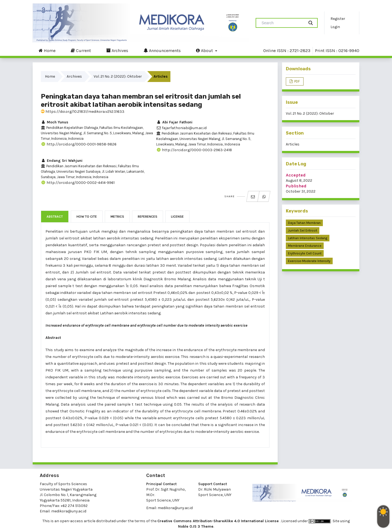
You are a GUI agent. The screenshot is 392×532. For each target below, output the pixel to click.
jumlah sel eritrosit (303, 230)
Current (81, 50)
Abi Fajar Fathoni (174, 122)
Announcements (162, 50)
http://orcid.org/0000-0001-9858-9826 (79, 144)
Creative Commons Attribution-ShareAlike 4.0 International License (219, 521)
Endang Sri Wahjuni (62, 161)
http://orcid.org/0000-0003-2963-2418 (194, 150)
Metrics (117, 217)
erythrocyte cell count (305, 253)
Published (296, 186)
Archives (117, 50)
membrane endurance (305, 246)
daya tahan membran (304, 223)
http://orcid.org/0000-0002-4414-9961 (78, 183)
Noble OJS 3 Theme (196, 526)
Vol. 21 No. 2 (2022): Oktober (118, 76)
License (177, 217)
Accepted (296, 175)
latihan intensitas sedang (308, 238)
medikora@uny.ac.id (69, 511)
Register (338, 19)
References (148, 217)
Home (47, 50)
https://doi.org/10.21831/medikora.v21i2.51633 (83, 112)
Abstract (55, 217)
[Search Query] (282, 23)
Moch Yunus (55, 122)
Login (335, 27)
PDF (297, 81)
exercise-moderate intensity (309, 261)
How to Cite (87, 217)
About (205, 50)
